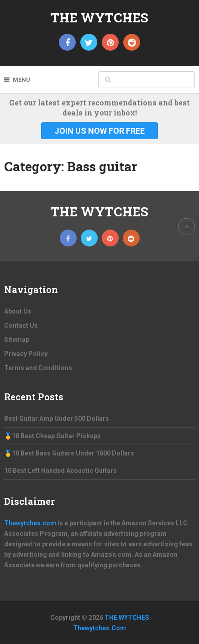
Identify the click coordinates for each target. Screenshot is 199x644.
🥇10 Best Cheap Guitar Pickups (52, 436)
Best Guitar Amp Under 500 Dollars (57, 419)
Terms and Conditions (38, 368)
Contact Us (21, 325)
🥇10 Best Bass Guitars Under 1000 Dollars (69, 453)
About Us (18, 311)
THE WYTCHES (99, 18)
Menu (21, 80)
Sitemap (17, 340)
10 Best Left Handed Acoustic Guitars (60, 471)
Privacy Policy (26, 354)
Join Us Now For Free (99, 131)
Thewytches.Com (99, 628)
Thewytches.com (30, 523)
